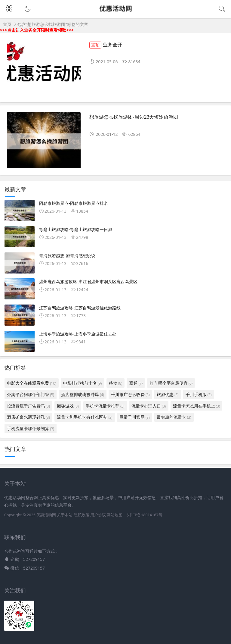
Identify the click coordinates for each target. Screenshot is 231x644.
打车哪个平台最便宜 (171, 383)
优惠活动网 (46, 515)
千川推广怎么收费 (130, 394)
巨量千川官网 (134, 417)
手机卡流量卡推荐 (105, 406)
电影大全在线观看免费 (31, 383)
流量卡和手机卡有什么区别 (85, 417)
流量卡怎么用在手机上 (196, 406)
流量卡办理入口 (149, 406)
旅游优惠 (168, 394)
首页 (7, 24)
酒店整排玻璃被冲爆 (82, 394)
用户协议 (98, 515)
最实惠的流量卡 (174, 417)
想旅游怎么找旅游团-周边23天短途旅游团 (134, 117)
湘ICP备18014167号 (145, 515)
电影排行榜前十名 (82, 383)
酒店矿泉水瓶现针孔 (28, 417)
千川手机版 (199, 394)
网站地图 (115, 515)
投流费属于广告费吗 (28, 406)
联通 (136, 383)
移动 (115, 383)
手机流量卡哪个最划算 (30, 428)
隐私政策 (82, 515)
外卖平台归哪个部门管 (30, 394)
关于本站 (65, 515)
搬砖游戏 (68, 406)
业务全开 (106, 45)
